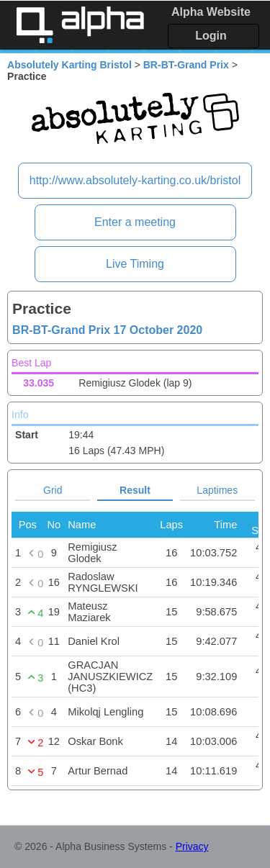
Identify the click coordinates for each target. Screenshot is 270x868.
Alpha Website (211, 12)
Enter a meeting (135, 222)
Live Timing (135, 264)
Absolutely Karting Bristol (69, 65)
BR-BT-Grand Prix (186, 65)
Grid (53, 490)
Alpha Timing (80, 25)
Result (135, 490)
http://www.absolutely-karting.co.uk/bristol (135, 180)
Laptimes (217, 490)
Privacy (192, 846)
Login (211, 36)
